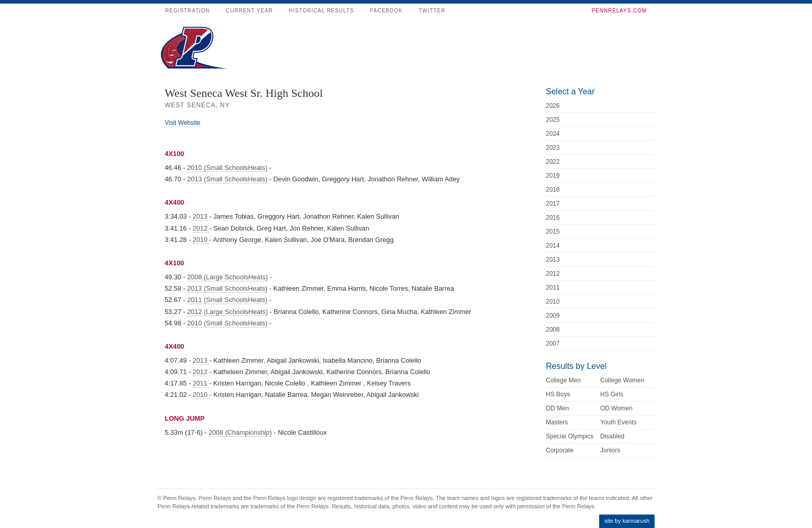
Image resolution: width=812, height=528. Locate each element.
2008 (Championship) (240, 432)
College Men (563, 380)
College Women (622, 380)
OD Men (557, 408)
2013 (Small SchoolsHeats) (227, 179)
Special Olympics (570, 436)
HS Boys (558, 394)
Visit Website (183, 123)
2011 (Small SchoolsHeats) (227, 300)
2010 (201, 240)
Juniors (610, 450)
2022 (553, 162)
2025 (553, 120)
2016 (553, 218)
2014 (553, 246)
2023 (553, 148)
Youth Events (618, 422)
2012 (201, 228)
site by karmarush (627, 521)
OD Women (616, 408)
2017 (553, 204)
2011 (201, 383)
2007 (553, 344)
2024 (553, 134)
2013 (201, 216)
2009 (553, 316)
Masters (557, 422)
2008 (553, 330)
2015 (553, 232)
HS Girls (612, 394)
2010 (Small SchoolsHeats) (227, 168)
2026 (553, 106)
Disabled (612, 436)
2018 (553, 190)
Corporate (560, 450)
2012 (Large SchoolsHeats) (227, 312)
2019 (553, 176)
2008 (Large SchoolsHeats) (227, 277)
